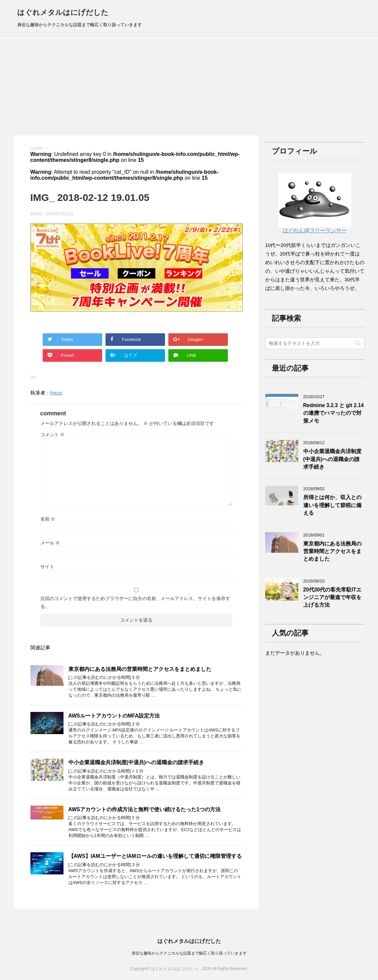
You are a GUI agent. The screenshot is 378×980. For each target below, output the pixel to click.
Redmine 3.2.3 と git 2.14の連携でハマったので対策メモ (334, 413)
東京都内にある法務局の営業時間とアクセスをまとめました (140, 669)
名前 (48, 519)
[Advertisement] (189, 86)
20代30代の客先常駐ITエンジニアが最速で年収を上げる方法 (333, 597)
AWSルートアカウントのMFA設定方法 (114, 716)
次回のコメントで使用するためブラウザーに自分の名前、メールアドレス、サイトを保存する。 (135, 602)
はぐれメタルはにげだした (63, 12)
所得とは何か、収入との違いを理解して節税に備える (332, 505)
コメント (53, 435)
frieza (56, 393)
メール (50, 543)
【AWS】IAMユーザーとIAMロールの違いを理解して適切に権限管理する (155, 856)
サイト (47, 567)
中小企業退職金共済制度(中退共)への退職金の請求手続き (136, 762)
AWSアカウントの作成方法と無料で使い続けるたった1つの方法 (145, 809)
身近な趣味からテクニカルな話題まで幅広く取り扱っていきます (189, 953)
